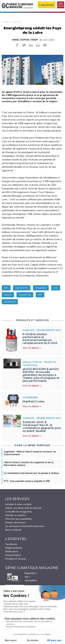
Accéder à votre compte (18, 504)
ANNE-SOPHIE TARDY (25, 40)
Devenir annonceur (15, 522)
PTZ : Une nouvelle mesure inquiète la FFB (27, 481)
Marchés (17, 22)
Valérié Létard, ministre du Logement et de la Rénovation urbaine (29, 464)
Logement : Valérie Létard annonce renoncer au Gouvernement (30, 453)
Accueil (5, 22)
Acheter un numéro (16, 515)
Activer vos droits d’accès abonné (23, 508)
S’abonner (47, 5)
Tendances (11, 544)
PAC (6, 288)
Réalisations (12, 551)
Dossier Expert (13, 555)
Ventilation (10, 302)
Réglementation (14, 548)
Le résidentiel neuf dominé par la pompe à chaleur (31, 473)
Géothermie (22, 288)
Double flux (25, 295)
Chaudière (41, 288)
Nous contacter (13, 530)
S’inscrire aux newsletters (19, 519)
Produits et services (16, 559)
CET (40, 295)
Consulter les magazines (19, 512)
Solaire (8, 295)
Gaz (56, 288)
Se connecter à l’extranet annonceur (25, 526)
